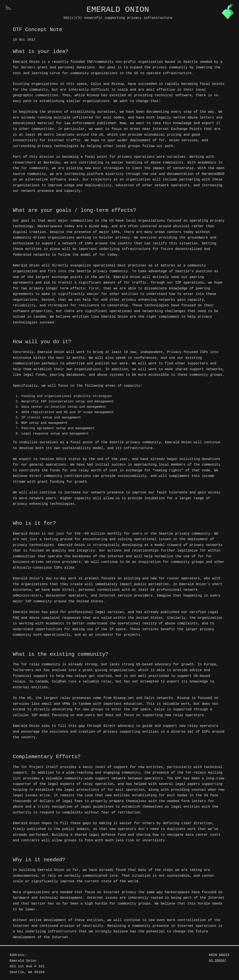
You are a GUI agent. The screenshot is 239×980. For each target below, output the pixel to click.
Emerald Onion (118, 10)
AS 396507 (217, 961)
